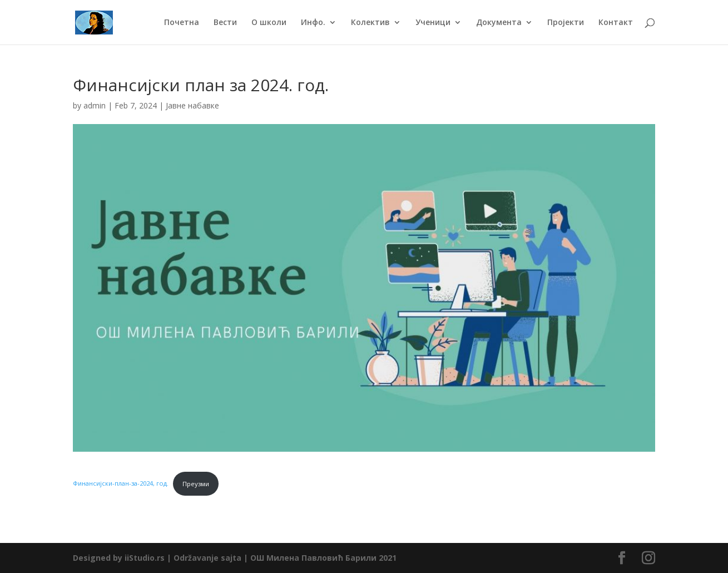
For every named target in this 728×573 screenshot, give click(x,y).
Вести (225, 23)
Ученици (433, 23)
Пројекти (566, 23)
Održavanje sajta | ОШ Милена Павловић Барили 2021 (285, 558)
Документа (499, 23)
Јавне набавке (192, 105)
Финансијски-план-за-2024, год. (121, 484)
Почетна (182, 23)
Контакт (616, 23)
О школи (269, 23)
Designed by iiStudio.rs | (123, 558)
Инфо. (313, 23)
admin (95, 105)
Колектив (370, 23)
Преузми (196, 484)
